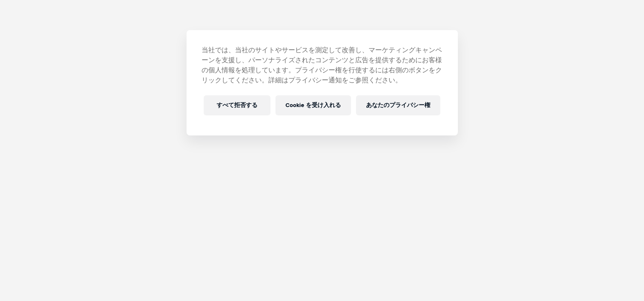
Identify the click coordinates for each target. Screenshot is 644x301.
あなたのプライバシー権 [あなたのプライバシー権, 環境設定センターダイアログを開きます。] (398, 105)
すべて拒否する (237, 105)
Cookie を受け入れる (313, 105)
